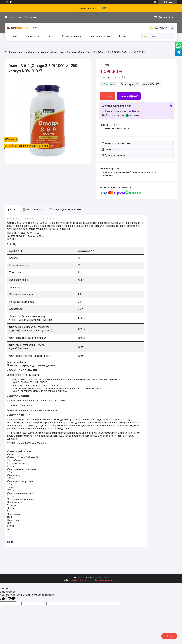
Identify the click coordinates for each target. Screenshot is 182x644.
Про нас (51, 36)
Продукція (31, 36)
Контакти (123, 36)
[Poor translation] (11, 599)
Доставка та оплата (72, 36)
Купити (108, 96)
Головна (14, 36)
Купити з (129, 96)
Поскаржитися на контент (82, 580)
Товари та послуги (18, 52)
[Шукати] (145, 36)
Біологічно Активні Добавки (44, 52)
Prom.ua (106, 577)
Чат (169, 636)
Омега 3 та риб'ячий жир (72, 52)
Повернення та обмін (100, 36)
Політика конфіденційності (106, 580)
